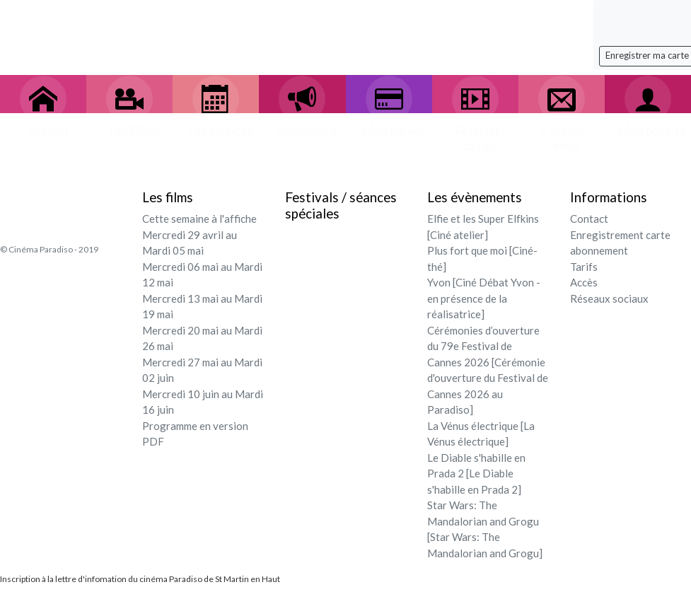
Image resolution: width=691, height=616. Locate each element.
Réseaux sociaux (609, 298)
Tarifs (584, 267)
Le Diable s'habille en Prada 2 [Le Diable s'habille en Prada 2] (476, 473)
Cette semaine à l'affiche (199, 219)
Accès (584, 282)
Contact (589, 219)
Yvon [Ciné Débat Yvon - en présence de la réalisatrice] (484, 298)
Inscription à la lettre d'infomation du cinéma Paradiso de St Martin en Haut (140, 579)
